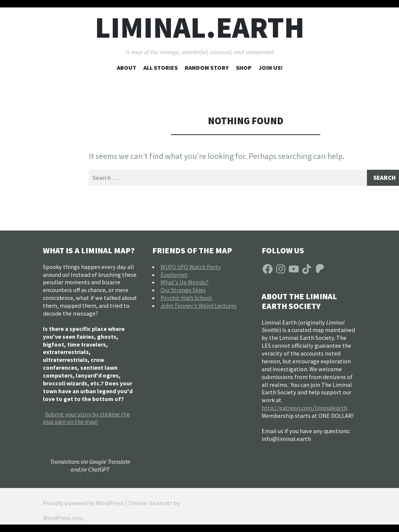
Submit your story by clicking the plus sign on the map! (86, 419)
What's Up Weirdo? (185, 283)
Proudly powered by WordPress (83, 504)
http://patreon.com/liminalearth (304, 409)
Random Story (207, 68)
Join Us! (271, 68)
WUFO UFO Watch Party (191, 267)
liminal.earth (200, 27)
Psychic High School (186, 299)
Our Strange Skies (183, 291)
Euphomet (174, 275)
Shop (244, 68)
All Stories (160, 68)
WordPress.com (63, 519)
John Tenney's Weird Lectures (199, 306)
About (127, 68)
